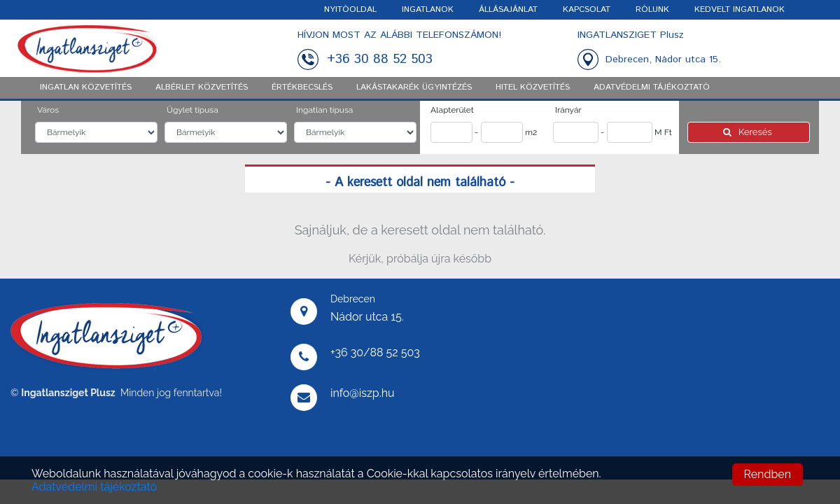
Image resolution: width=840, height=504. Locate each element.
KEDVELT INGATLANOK (740, 9)
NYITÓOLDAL (350, 9)
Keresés (749, 132)
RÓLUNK (652, 9)
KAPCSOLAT (587, 9)
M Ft (663, 132)
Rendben (768, 474)
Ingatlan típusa (324, 110)
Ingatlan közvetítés (86, 87)
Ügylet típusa (192, 110)
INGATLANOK (428, 9)
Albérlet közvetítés (202, 87)
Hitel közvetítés (533, 87)
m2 (531, 132)
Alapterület (452, 110)
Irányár (568, 110)
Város (48, 110)
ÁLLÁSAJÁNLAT (508, 9)
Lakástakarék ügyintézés (414, 87)
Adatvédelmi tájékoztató (94, 487)
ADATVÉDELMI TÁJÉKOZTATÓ (652, 87)
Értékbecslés (302, 87)
